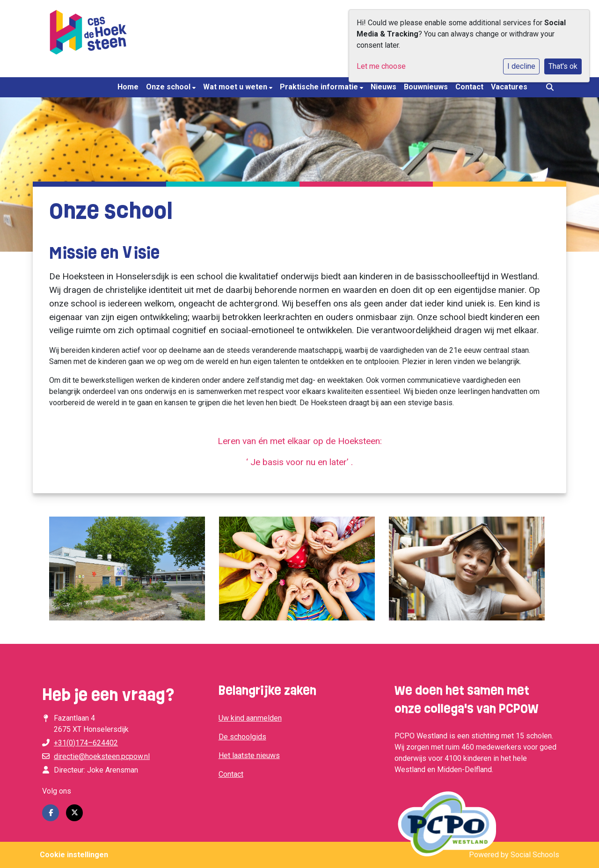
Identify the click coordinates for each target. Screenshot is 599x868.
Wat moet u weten (236, 87)
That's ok (563, 66)
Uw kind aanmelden (250, 718)
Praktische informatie (320, 87)
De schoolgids (242, 737)
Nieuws (384, 87)
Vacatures (509, 87)
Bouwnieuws (426, 87)
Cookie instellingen (74, 855)
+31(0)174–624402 (86, 743)
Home (128, 87)
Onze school (169, 87)
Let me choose (381, 66)
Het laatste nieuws (249, 755)
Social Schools (535, 855)
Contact (469, 87)
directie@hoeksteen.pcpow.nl (102, 756)
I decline (521, 66)
